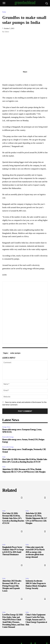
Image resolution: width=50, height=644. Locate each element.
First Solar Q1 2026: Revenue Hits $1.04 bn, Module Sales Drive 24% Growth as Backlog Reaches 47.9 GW (13, 518)
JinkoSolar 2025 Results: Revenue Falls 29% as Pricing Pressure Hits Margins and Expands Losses (12, 586)
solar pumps (15, 353)
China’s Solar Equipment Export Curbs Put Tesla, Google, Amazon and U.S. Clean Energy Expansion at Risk (36, 620)
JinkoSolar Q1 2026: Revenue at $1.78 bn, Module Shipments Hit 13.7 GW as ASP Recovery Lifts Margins (36, 518)
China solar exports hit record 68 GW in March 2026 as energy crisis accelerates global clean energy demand (35, 552)
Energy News (6, 427)
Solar (5, 12)
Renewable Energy (8, 437)
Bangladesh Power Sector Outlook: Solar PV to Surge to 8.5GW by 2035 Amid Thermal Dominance (13, 551)
